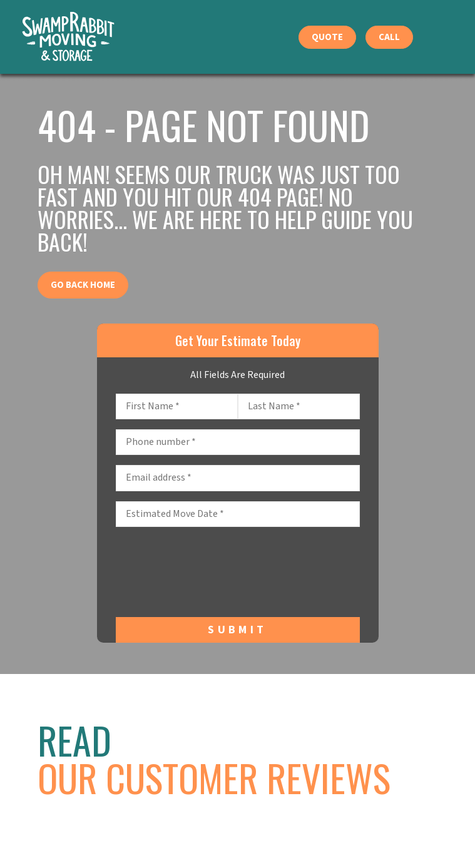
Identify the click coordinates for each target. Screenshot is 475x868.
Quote (327, 37)
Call (389, 37)
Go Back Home (83, 285)
